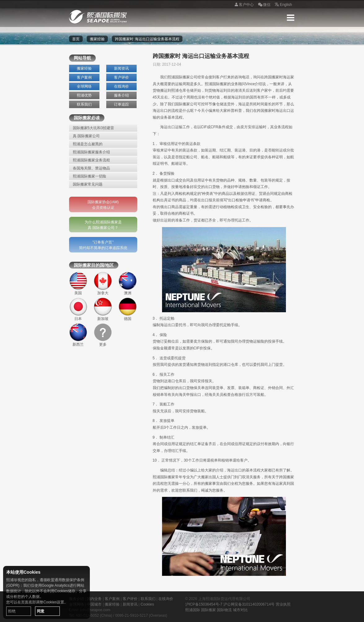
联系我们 (84, 104)
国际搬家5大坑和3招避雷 (93, 128)
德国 (128, 309)
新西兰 (78, 335)
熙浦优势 (84, 95)
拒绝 (12, 611)
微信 (264, 5)
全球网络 (84, 86)
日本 (78, 309)
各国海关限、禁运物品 (91, 168)
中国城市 (94, 604)
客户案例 (84, 77)
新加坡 (103, 309)
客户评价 (121, 77)
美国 (78, 283)
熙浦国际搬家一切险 (90, 176)
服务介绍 (121, 95)
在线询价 (121, 86)
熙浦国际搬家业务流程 (91, 160)
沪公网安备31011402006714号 (249, 604)
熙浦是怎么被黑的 (88, 144)
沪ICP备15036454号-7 (204, 604)
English (283, 5)
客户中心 (243, 5)
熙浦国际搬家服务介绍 (91, 152)
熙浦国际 (193, 610)
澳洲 (128, 283)
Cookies (147, 604)
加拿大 (103, 283)
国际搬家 (208, 610)
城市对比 (240, 610)
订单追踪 (121, 104)
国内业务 (94, 599)
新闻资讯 (121, 68)
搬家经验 (97, 39)
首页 (76, 39)
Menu (291, 18)
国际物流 (224, 610)
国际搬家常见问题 (88, 184)
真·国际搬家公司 (86, 136)
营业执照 (283, 604)
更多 (103, 335)
